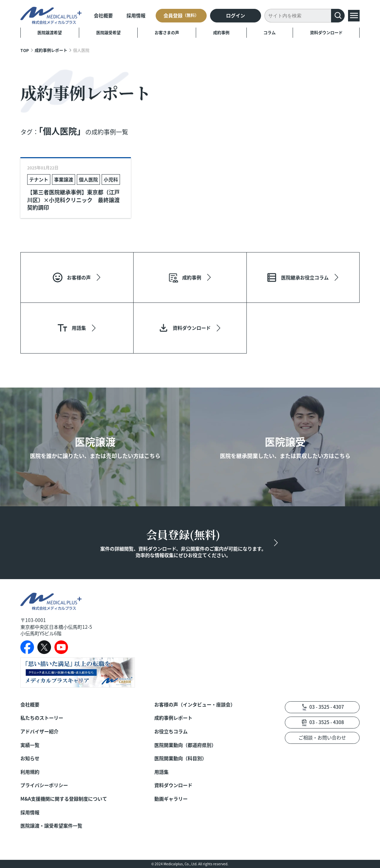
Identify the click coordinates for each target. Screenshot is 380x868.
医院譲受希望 (108, 32)
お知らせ (30, 758)
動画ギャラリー (171, 799)
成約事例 (221, 32)
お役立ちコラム (171, 731)
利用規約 (30, 772)
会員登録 (181, 15)
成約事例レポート (51, 50)
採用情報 (136, 15)
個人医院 (88, 179)
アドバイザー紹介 (39, 731)
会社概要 (103, 15)
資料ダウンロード (326, 32)
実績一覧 (30, 745)
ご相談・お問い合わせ (322, 737)
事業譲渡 (64, 179)
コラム (270, 32)
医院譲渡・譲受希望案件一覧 (51, 826)
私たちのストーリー (42, 718)
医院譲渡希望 (50, 32)
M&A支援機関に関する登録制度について (64, 799)
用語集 (161, 772)
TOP (25, 50)
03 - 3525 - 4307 (327, 707)
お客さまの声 (167, 32)
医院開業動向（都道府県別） (185, 745)
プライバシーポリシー (44, 785)
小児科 (111, 179)
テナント (39, 179)
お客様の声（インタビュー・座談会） (195, 705)
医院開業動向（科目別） (180, 758)
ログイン (236, 15)
